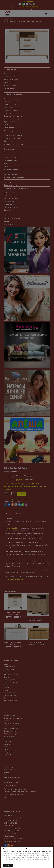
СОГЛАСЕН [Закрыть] (8, 865)
